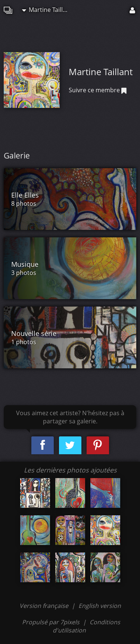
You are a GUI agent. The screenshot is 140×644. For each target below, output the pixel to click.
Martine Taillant (47, 10)
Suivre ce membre (98, 90)
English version (100, 606)
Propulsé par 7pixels (51, 622)
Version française (45, 606)
